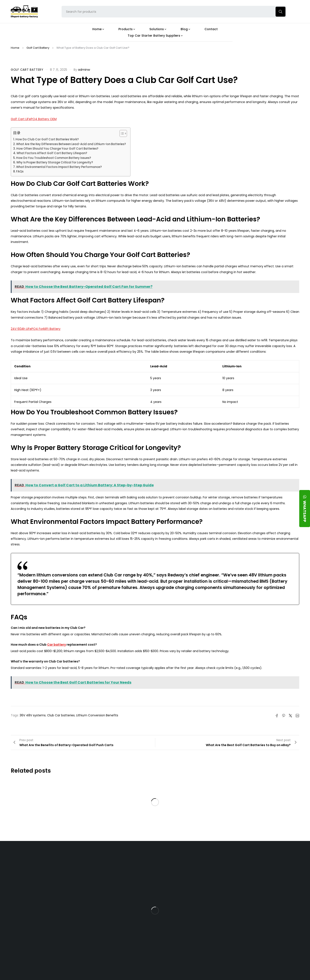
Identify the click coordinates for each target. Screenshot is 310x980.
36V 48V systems (33, 715)
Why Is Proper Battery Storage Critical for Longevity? (55, 162)
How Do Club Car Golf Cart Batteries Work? (47, 139)
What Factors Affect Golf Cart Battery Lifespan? (52, 153)
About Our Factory (95, 860)
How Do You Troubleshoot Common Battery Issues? (54, 158)
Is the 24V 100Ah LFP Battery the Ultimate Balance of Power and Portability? (192, 873)
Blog (177, 860)
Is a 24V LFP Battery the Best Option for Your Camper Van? (193, 951)
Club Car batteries (61, 715)
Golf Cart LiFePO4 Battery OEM (34, 119)
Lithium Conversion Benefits (97, 715)
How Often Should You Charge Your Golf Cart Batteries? (57, 149)
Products (134, 860)
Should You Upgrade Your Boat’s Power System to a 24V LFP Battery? (191, 936)
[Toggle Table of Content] (121, 133)
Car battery (57, 645)
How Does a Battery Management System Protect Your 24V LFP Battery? (189, 904)
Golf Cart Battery (38, 48)
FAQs (20, 171)
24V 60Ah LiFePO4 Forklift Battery (36, 329)
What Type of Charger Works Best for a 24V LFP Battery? (190, 888)
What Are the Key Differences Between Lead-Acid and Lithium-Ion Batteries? (71, 144)
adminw (84, 70)
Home (15, 48)
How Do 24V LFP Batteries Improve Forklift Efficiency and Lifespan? (191, 921)
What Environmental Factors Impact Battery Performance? (59, 167)
